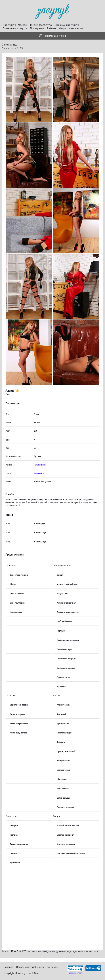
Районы (51, 28)
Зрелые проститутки (41, 25)
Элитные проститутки (15, 28)
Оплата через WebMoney (30, 967)
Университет (40, 473)
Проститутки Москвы (15, 25)
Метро (62, 28)
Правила (8, 967)
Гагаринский (40, 465)
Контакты (52, 967)
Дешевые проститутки (68, 25)
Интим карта (76, 28)
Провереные (37, 28)
